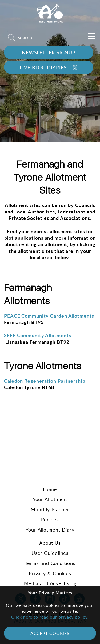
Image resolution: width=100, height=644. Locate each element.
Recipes (50, 519)
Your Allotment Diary (50, 530)
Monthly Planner (50, 509)
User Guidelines (50, 553)
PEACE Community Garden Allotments (49, 316)
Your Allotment (50, 499)
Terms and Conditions (50, 563)
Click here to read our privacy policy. (50, 617)
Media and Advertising (50, 583)
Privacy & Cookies (50, 573)
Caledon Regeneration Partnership (45, 381)
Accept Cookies (50, 633)
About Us (50, 543)
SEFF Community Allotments (38, 335)
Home (50, 489)
